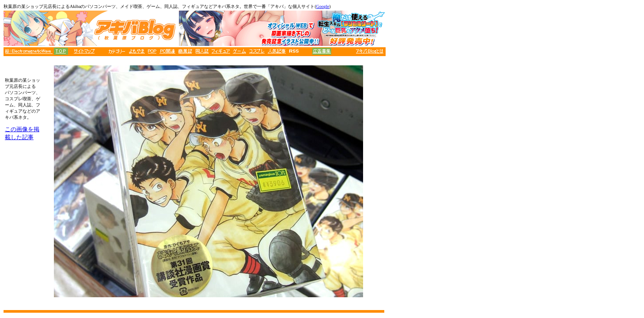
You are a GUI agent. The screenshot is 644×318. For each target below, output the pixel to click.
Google (323, 6)
